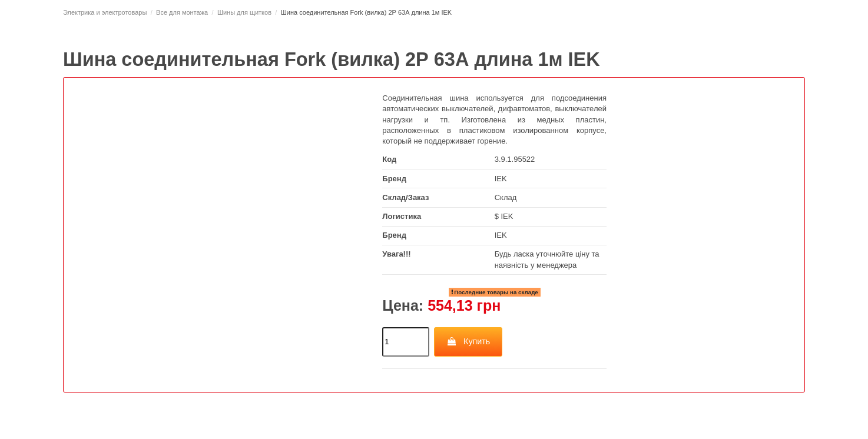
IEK (501, 179)
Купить (468, 341)
